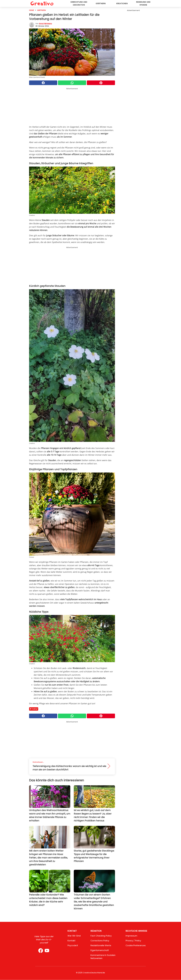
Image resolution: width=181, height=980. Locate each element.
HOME (32, 10)
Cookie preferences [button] (136, 945)
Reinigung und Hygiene (143, 3)
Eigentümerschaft (100, 950)
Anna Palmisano (45, 24)
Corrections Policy (100, 941)
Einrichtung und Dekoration (79, 3)
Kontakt (71, 941)
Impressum (131, 936)
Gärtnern (101, 4)
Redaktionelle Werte (101, 945)
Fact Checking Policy (101, 936)
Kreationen (122, 4)
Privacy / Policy (133, 941)
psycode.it (73, 945)
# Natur (34, 709)
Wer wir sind (74, 936)
